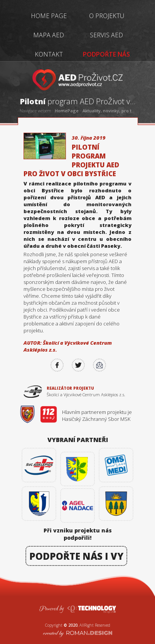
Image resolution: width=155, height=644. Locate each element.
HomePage (67, 111)
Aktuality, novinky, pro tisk (110, 111)
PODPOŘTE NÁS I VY (76, 556)
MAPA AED (49, 35)
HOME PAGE (49, 16)
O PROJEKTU (107, 16)
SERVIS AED (106, 35)
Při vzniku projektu (78, 534)
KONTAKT (49, 54)
